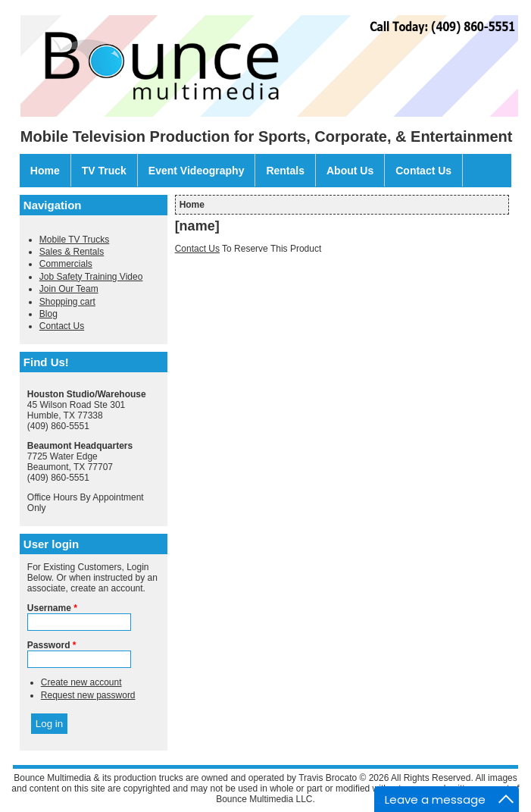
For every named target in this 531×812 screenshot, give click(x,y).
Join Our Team (69, 289)
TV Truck (104, 171)
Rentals (285, 171)
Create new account (81, 682)
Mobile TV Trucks (74, 240)
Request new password (88, 695)
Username (52, 608)
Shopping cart (67, 302)
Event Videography (197, 171)
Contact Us (423, 171)
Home (45, 171)
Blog (48, 314)
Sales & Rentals (72, 252)
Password (52, 645)
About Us (350, 171)
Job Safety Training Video (91, 277)
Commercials (66, 264)
